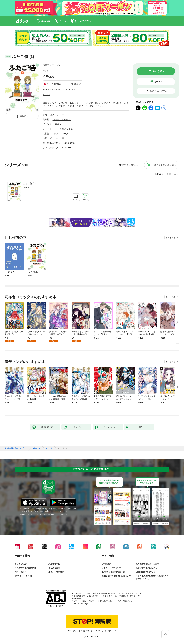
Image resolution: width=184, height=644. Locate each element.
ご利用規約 (107, 564)
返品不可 (46, 95)
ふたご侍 (59, 138)
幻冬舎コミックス (62, 119)
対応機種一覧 (54, 564)
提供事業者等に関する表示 (147, 564)
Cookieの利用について (146, 572)
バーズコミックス (64, 129)
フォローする (58, 65)
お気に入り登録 (130, 165)
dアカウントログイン (24, 576)
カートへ (158, 82)
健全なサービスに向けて (146, 568)
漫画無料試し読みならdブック (16, 448)
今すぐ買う (158, 71)
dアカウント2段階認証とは (113, 572)
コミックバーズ (61, 134)
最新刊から (173, 174)
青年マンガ (61, 124)
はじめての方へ (21, 564)
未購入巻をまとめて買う (164, 165)
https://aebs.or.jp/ (81, 604)
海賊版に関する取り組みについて (116, 576)
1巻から (160, 174)
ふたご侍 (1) (29, 183)
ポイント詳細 (72, 84)
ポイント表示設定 (56, 572)
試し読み (24, 116)
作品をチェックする (158, 91)
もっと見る (171, 238)
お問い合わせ (20, 572)
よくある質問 (54, 568)
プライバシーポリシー (111, 568)
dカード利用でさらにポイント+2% (58, 90)
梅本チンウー (49, 65)
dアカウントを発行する (80, 631)
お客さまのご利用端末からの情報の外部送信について (152, 577)
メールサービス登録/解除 (25, 568)
